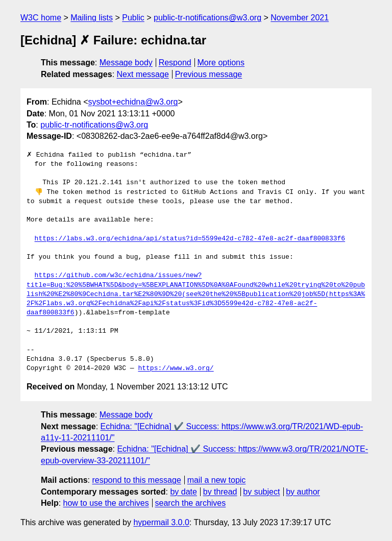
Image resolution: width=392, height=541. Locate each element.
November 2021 (300, 18)
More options (221, 63)
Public (133, 18)
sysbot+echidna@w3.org (133, 102)
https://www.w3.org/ (176, 368)
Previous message (209, 74)
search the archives (191, 503)
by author (303, 492)
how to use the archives (106, 503)
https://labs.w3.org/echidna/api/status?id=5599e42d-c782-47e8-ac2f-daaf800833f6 (190, 239)
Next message (143, 74)
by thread (220, 492)
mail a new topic (217, 480)
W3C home (41, 18)
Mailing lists (92, 18)
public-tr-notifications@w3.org (207, 18)
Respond (175, 63)
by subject (261, 492)
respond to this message (136, 480)
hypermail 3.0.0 (161, 522)
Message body (126, 63)
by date (183, 492)
